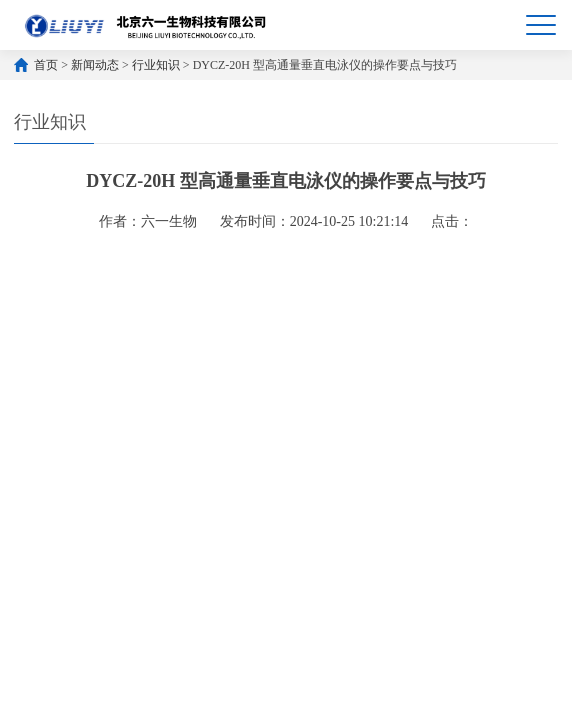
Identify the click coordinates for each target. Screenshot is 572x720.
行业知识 (156, 65)
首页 (46, 65)
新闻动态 (95, 65)
